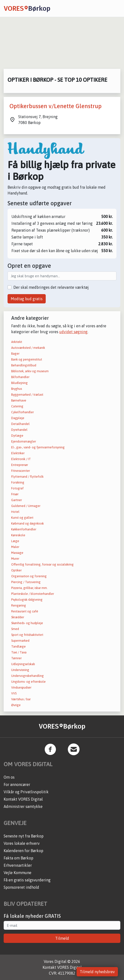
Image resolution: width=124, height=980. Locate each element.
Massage (17, 553)
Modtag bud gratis (27, 299)
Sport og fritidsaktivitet (27, 635)
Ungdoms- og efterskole (28, 682)
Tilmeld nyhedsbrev (97, 972)
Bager (15, 354)
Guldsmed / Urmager (26, 506)
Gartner (17, 500)
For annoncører (17, 784)
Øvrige (16, 705)
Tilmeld (62, 938)
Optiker (16, 570)
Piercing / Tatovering (26, 582)
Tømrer (16, 658)
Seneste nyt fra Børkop (24, 836)
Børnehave (19, 400)
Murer (15, 559)
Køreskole (18, 535)
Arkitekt (17, 342)
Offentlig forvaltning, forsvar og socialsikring (42, 564)
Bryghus (17, 389)
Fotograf (17, 488)
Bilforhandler (20, 377)
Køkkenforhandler (24, 529)
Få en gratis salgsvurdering (27, 880)
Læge (15, 541)
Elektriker (18, 453)
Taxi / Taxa (19, 652)
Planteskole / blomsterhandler (33, 594)
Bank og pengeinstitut (27, 359)
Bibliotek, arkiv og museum (30, 371)
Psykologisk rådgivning (27, 600)
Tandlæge (18, 646)
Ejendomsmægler (24, 441)
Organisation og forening (29, 576)
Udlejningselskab (23, 664)
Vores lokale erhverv (22, 843)
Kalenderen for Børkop (23, 851)
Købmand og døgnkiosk (27, 523)
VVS (14, 693)
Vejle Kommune (18, 873)
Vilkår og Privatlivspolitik (26, 792)
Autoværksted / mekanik (28, 348)
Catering (17, 406)
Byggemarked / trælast (27, 395)
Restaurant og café (25, 611)
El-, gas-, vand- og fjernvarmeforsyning (38, 447)
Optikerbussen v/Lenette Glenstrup (56, 106)
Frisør (15, 494)
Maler (15, 547)
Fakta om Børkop (18, 858)
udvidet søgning (73, 332)
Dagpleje (18, 418)
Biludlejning (19, 383)
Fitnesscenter (21, 471)
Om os (9, 777)
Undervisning (20, 670)
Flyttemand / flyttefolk (27, 477)
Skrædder (18, 617)
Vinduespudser (21, 687)
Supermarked (20, 641)
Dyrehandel (19, 430)
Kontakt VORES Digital (23, 799)
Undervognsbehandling (27, 676)
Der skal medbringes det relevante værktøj (51, 287)
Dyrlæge (17, 436)
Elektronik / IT (21, 459)
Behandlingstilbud (24, 365)
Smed (15, 629)
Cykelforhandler (22, 412)
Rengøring (19, 605)
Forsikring (18, 482)
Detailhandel (20, 424)
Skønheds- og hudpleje (27, 623)
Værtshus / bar (21, 699)
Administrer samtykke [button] (23, 806)
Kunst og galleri (22, 518)
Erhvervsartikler (18, 865)
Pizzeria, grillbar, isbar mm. (29, 588)
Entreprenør (20, 465)
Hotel (15, 512)
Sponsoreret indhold (21, 887)
